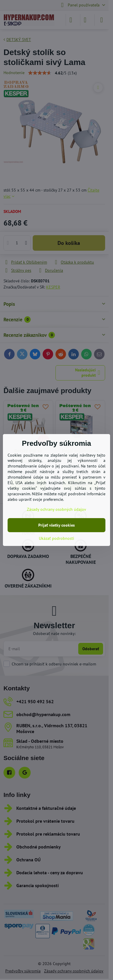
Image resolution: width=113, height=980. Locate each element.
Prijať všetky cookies (56, 525)
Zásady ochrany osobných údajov (56, 509)
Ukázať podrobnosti (56, 538)
